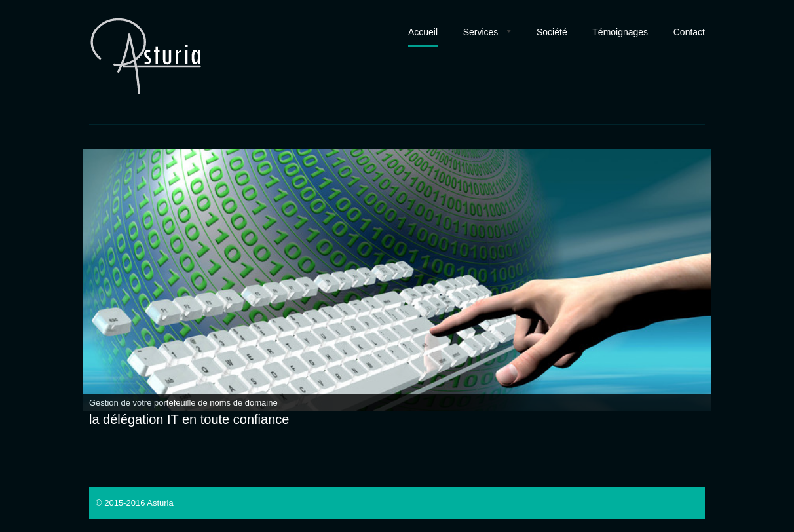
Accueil (423, 32)
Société (552, 32)
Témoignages (620, 32)
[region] (397, 280)
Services (481, 32)
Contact (689, 32)
